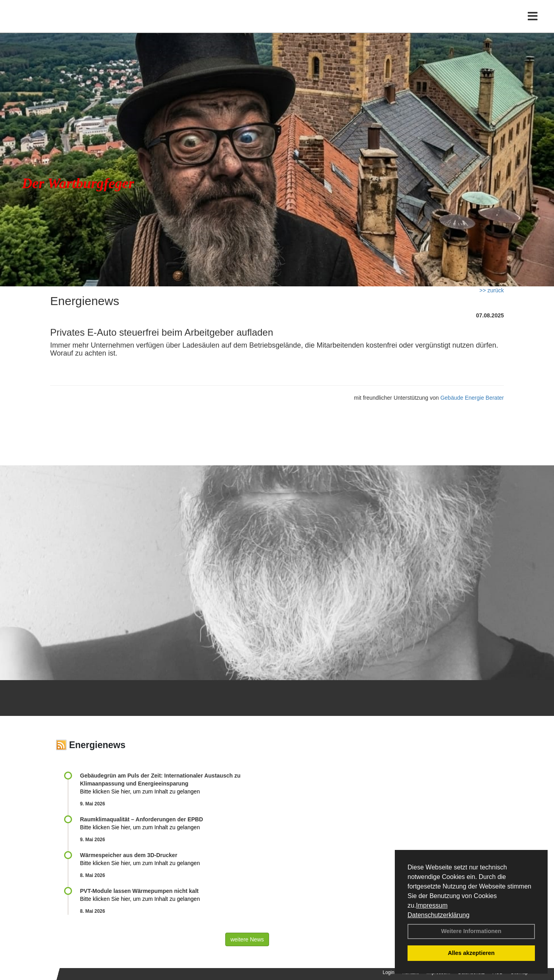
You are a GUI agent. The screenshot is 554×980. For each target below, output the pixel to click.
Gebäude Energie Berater (472, 398)
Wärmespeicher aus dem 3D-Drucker (129, 855)
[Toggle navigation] (533, 23)
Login (389, 972)
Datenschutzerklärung (439, 915)
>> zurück (492, 290)
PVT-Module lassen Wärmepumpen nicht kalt (139, 891)
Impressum (432, 905)
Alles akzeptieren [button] (471, 953)
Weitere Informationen (471, 931)
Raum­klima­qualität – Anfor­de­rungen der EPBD (141, 819)
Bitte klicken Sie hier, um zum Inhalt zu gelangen (140, 791)
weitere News (247, 939)
